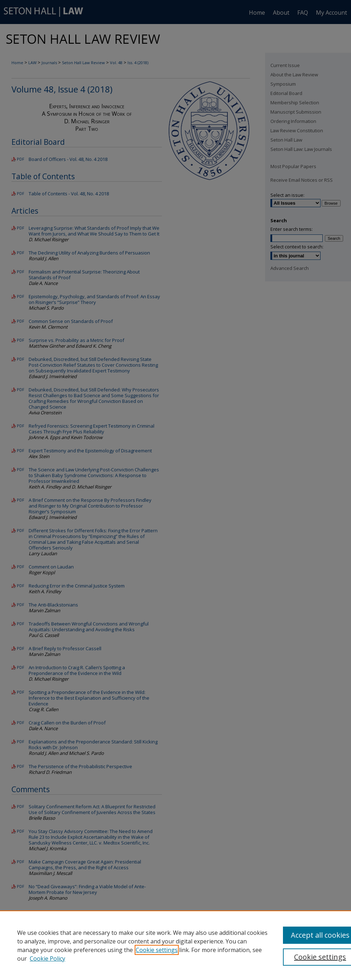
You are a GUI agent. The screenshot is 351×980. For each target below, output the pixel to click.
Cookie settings (157, 950)
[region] (175, 945)
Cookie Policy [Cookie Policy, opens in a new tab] (47, 958)
